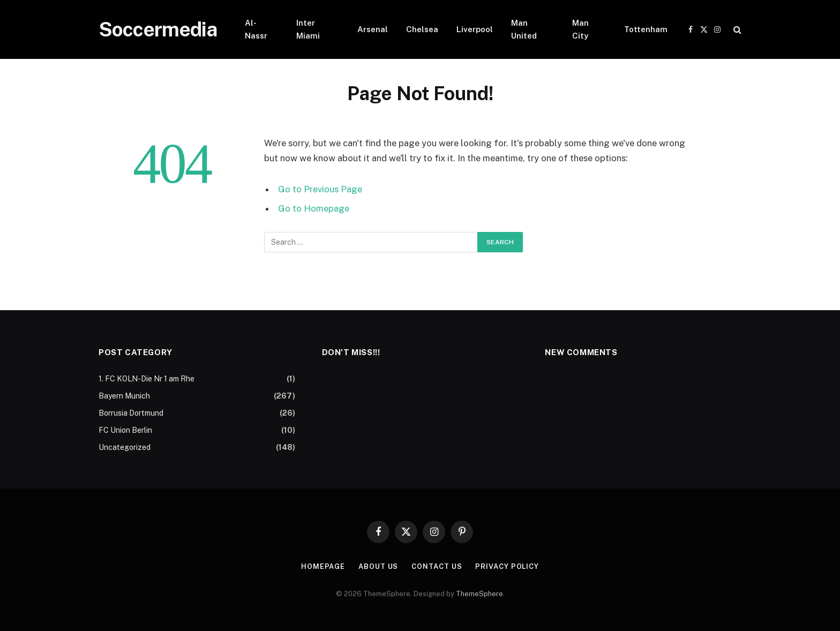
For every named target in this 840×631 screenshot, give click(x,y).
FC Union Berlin (125, 430)
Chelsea (422, 29)
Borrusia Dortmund (131, 413)
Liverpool (475, 29)
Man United (524, 29)
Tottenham (646, 29)
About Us (378, 566)
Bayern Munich (124, 396)
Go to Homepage (314, 208)
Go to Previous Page (320, 189)
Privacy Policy (507, 566)
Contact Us (437, 566)
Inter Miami (308, 29)
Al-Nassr (256, 29)
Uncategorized (125, 447)
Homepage (323, 566)
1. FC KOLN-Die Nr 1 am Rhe (147, 379)
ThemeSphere (479, 594)
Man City (580, 29)
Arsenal (373, 29)
